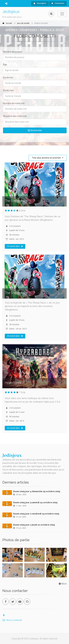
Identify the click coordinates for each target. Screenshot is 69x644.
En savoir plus (15, 246)
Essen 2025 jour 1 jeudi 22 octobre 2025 (34, 525)
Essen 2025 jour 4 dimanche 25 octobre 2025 (37, 491)
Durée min (8, 78)
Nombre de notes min (14, 103)
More (62, 584)
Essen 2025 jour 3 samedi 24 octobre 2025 (35, 502)
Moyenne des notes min (15, 116)
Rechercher (35, 130)
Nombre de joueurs (13, 52)
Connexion (58, 3)
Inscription (40, 3)
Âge (5, 65)
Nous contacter (12, 620)
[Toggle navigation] (62, 14)
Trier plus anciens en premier (47, 158)
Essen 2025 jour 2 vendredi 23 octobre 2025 (36, 514)
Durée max (8, 90)
